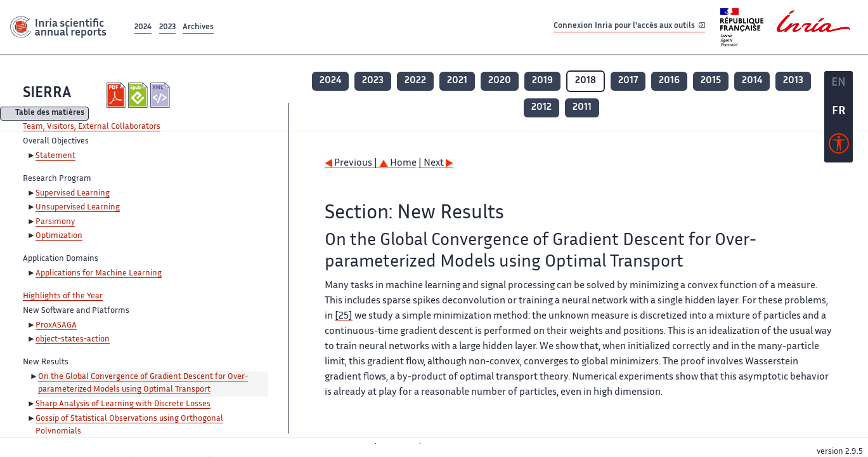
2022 (415, 81)
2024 (143, 28)
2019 (542, 81)
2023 (167, 28)
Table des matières (50, 114)
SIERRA (47, 94)
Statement (55, 156)
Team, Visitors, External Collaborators (92, 127)
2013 (793, 81)
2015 (711, 81)
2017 (628, 81)
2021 (457, 81)
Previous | (352, 163)
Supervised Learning (73, 194)
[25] (344, 316)
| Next (436, 163)
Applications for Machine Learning (99, 274)
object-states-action (73, 340)
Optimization (59, 236)
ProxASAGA (56, 326)
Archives (198, 28)
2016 (669, 81)
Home (398, 163)
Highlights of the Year (63, 296)
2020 (500, 81)
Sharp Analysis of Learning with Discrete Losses (123, 404)
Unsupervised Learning (78, 208)
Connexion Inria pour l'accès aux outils (629, 27)
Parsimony (55, 222)
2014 (752, 81)
